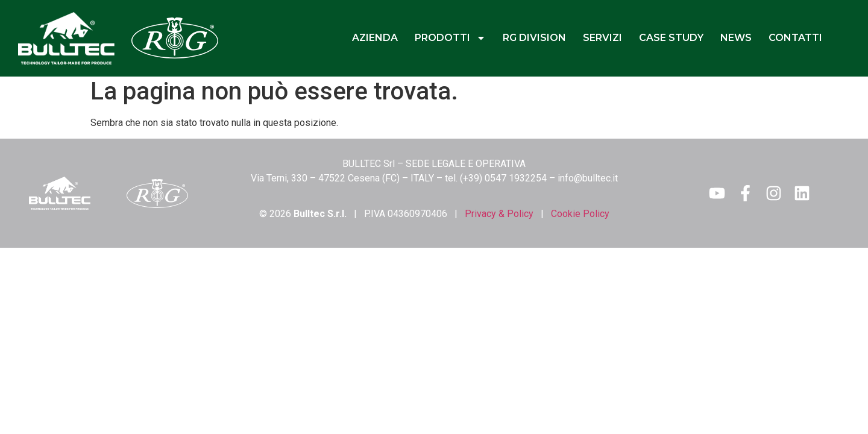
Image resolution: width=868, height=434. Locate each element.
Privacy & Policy (499, 214)
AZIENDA (375, 38)
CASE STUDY (671, 38)
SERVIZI (602, 38)
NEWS (736, 38)
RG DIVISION (534, 38)
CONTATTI (795, 38)
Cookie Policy (580, 214)
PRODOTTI (450, 38)
